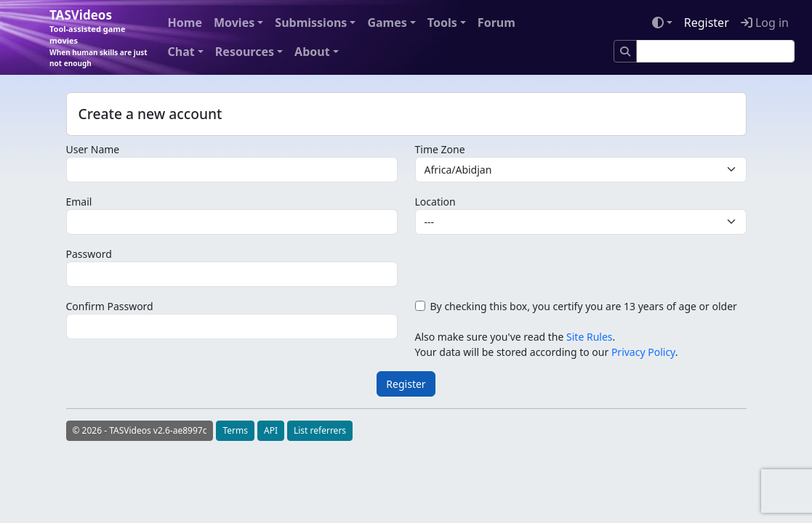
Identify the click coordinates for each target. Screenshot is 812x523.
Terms (235, 430)
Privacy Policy (643, 352)
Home (185, 23)
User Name (93, 149)
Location (435, 202)
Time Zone (440, 149)
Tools (442, 23)
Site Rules (589, 337)
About (312, 52)
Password (89, 254)
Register (707, 23)
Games (387, 23)
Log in (765, 23)
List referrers (320, 430)
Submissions (311, 23)
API (271, 430)
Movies (234, 23)
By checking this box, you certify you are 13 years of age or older (584, 306)
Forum (497, 23)
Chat (181, 52)
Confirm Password (110, 306)
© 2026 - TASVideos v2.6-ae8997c (140, 430)
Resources (245, 52)
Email (79, 202)
